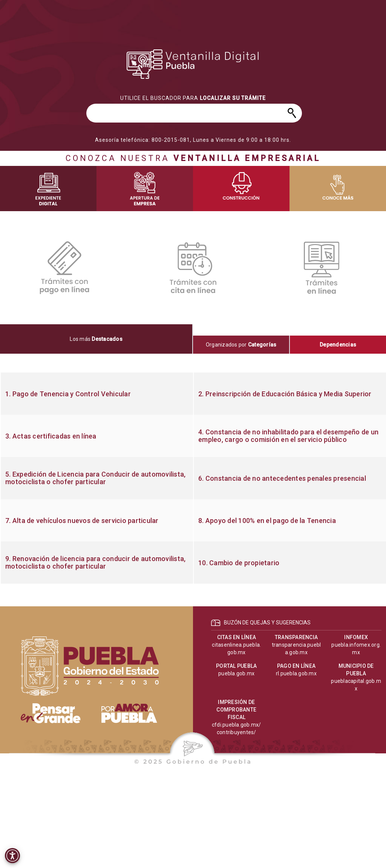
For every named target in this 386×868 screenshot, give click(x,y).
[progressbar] (97, 379)
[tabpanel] (193, 478)
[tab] (96, 339)
